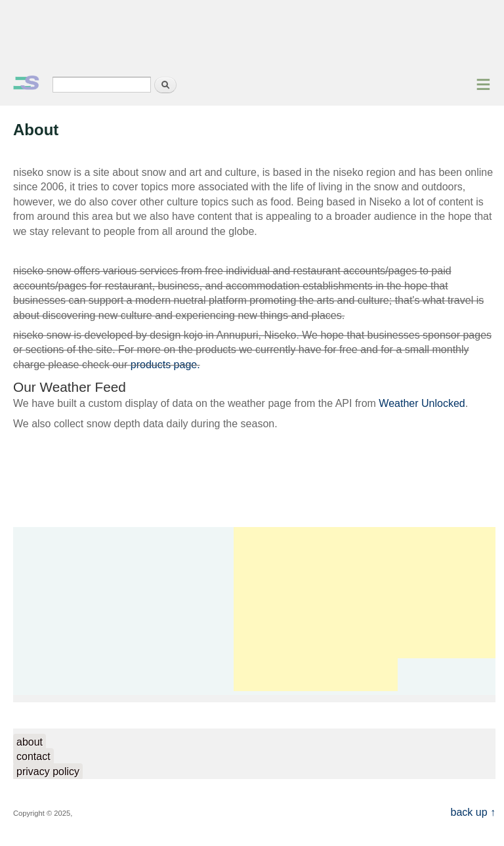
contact (33, 756)
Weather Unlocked (422, 403)
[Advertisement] (252, 36)
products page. (165, 365)
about (30, 742)
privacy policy (48, 772)
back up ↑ (473, 812)
